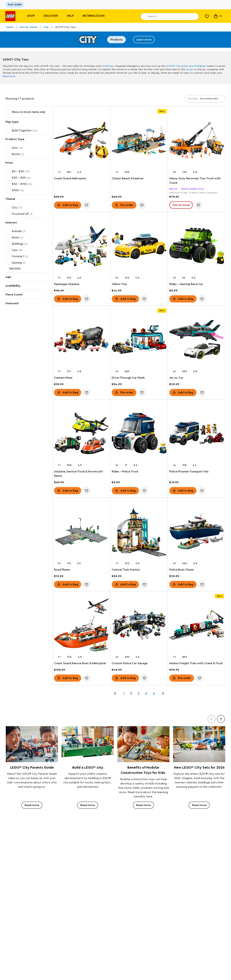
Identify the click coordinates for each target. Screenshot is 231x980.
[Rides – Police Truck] (139, 434)
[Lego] (10, 16)
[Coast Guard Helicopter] (81, 141)
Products (116, 40)
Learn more (144, 40)
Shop (31, 16)
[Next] (221, 719)
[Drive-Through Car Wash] (139, 340)
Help (70, 16)
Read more (9, 76)
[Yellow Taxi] (139, 247)
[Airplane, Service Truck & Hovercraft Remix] (81, 434)
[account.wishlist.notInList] (87, 205)
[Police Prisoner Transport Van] (197, 434)
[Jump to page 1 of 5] (115, 693)
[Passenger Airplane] (81, 247)
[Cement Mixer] (81, 340)
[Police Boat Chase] (197, 532)
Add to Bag (70, 205)
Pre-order (127, 205)
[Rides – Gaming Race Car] (197, 247)
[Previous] (212, 719)
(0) (218, 16)
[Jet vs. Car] (197, 340)
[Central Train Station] (139, 532)
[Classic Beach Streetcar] (139, 141)
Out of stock (181, 205)
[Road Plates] (81, 532)
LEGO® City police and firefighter (186, 66)
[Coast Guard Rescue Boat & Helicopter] (81, 626)
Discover (51, 16)
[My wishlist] (207, 16)
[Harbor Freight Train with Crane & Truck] (197, 626)
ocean (190, 69)
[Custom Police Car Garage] (139, 626)
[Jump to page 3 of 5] (163, 693)
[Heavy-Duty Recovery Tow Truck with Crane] (197, 141)
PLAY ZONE (15, 5)
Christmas (108, 66)
